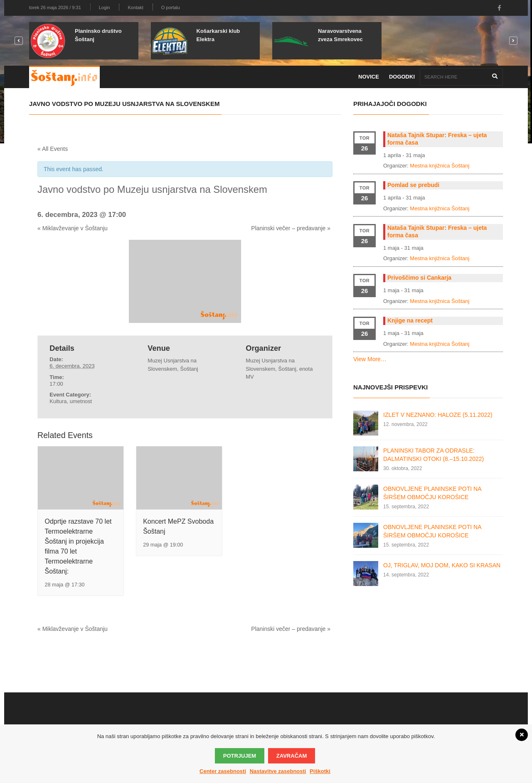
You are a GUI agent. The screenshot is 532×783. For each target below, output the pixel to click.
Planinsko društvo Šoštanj (98, 35)
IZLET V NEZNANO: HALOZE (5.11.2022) (438, 415)
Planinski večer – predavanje (291, 228)
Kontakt (135, 7)
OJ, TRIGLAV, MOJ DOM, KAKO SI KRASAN (442, 565)
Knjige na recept (410, 320)
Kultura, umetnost (71, 401)
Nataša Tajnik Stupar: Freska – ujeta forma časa (437, 139)
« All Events (53, 149)
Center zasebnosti (223, 771)
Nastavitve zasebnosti (278, 771)
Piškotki (320, 771)
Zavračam (292, 756)
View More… (370, 359)
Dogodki (402, 77)
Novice (369, 77)
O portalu (171, 7)
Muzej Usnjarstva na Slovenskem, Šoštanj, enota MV (279, 369)
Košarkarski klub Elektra (218, 35)
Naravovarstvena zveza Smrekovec (340, 35)
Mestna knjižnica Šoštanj (440, 166)
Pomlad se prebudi (413, 185)
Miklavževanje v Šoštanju (73, 228)
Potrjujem (240, 756)
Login (105, 7)
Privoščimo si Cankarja (419, 278)
